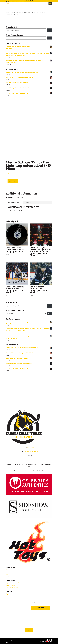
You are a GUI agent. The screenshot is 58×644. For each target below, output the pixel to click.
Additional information (14, 202)
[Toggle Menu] (50, 4)
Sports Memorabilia (11, 585)
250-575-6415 (31, 447)
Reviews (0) (28, 202)
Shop (7, 570)
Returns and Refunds (11, 596)
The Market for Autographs (13, 587)
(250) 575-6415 (9, 1)
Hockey (12, 12)
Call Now (29, 630)
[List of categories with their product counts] (26, 38)
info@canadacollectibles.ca (31, 451)
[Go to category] (49, 38)
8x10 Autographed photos (21, 12)
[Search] (49, 30)
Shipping (8, 594)
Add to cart (13, 181)
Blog (7, 572)
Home (7, 12)
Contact (8, 576)
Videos (8, 574)
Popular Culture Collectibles (13, 583)
